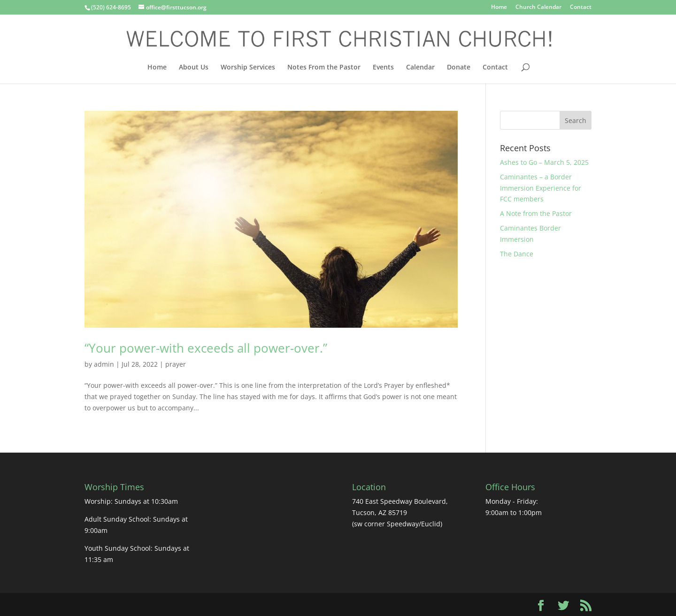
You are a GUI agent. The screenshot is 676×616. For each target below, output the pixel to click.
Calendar (420, 68)
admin (104, 364)
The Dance (517, 254)
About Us (194, 68)
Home (499, 8)
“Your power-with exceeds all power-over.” (206, 348)
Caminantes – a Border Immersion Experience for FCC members (541, 188)
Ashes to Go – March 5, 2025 (544, 162)
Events (383, 68)
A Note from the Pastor (536, 213)
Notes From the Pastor (324, 68)
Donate (459, 68)
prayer (176, 364)
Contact (581, 8)
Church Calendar (538, 8)
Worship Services (248, 68)
